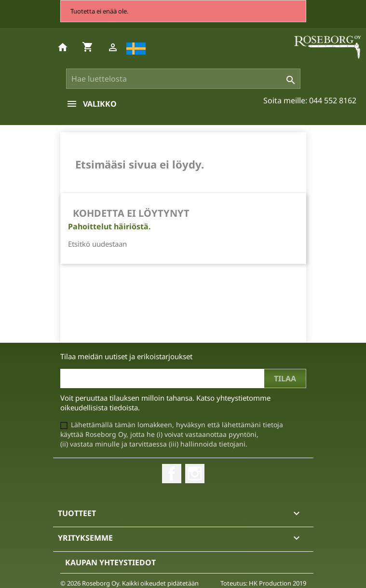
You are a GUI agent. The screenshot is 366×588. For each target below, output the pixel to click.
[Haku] (183, 79)
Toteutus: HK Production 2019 (263, 583)
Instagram (195, 474)
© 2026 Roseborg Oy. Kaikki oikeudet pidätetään (129, 583)
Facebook (172, 474)
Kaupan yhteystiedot (110, 562)
